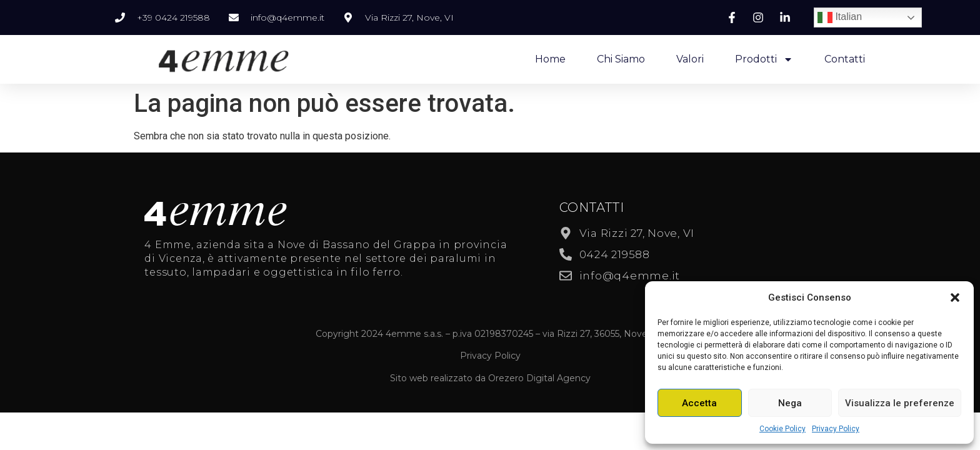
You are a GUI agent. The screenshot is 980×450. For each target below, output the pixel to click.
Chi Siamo (621, 59)
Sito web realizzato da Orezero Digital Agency (490, 378)
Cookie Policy (782, 429)
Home (550, 59)
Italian (840, 17)
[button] (955, 297)
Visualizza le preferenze (900, 403)
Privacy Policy (836, 429)
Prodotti (764, 59)
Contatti (845, 59)
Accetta (699, 403)
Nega (790, 403)
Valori (690, 59)
